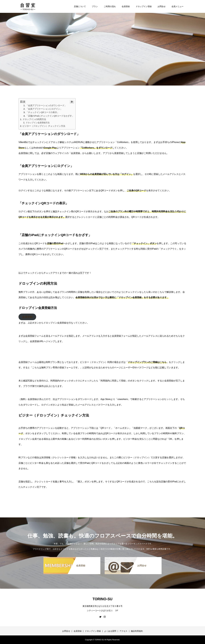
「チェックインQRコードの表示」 (42, 112)
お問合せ (162, 6)
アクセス (123, 631)
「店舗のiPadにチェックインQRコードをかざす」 (50, 116)
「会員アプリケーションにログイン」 (44, 109)
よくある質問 (110, 631)
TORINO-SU (102, 599)
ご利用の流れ (110, 6)
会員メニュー (178, 6)
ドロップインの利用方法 (34, 119)
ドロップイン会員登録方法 (38, 123)
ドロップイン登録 (144, 6)
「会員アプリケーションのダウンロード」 (46, 105)
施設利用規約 (137, 631)
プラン (95, 6)
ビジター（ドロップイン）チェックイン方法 (44, 126)
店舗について (80, 6)
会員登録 (126, 6)
